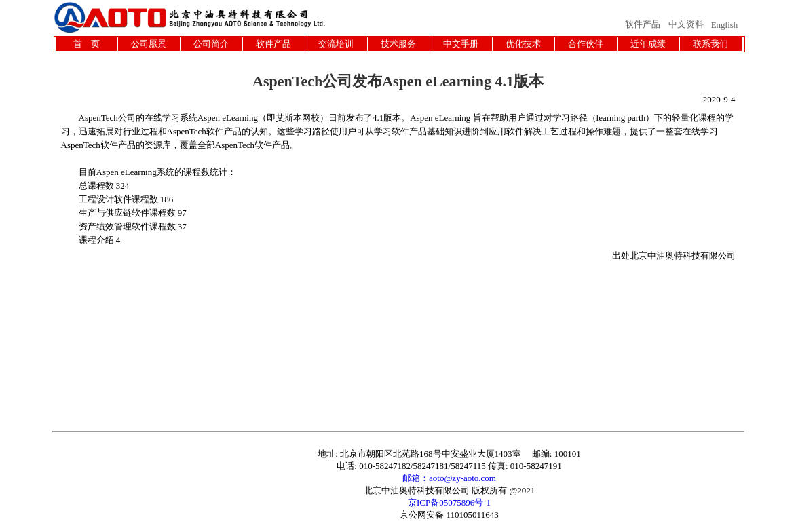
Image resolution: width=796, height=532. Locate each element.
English (725, 25)
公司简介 (211, 44)
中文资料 (686, 24)
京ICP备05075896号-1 (449, 502)
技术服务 (398, 44)
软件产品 (643, 24)
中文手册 (461, 44)
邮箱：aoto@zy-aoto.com (449, 478)
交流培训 (336, 44)
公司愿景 (149, 44)
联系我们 (710, 44)
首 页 (87, 44)
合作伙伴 (586, 44)
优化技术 (523, 44)
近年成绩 (648, 44)
